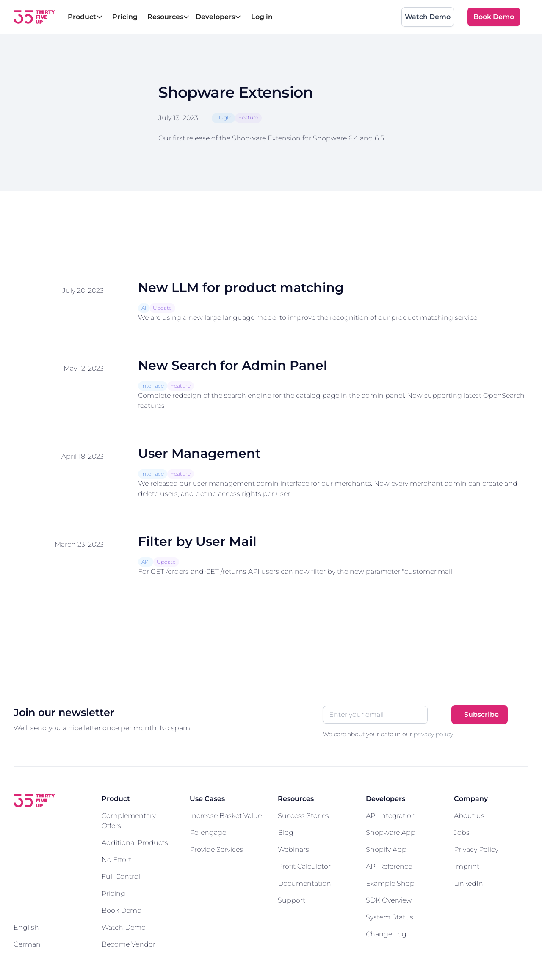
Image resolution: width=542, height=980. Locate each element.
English (26, 927)
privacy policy (433, 734)
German (27, 944)
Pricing (125, 17)
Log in (262, 17)
